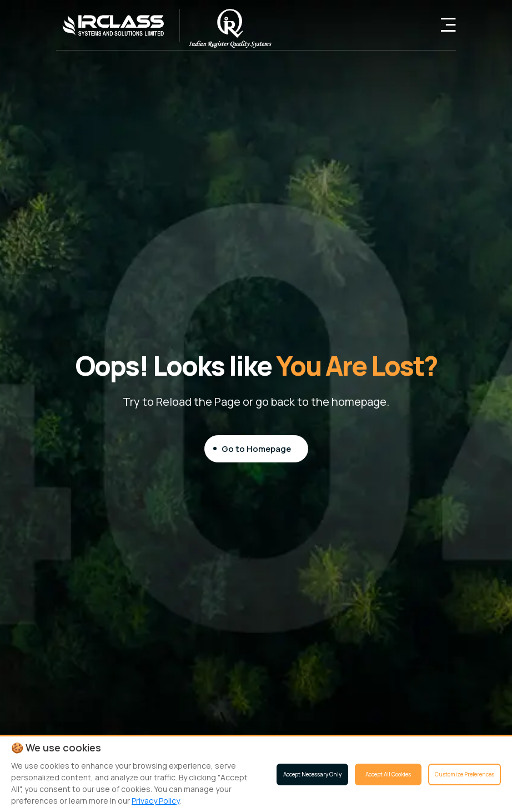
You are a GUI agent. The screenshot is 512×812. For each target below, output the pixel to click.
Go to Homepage (256, 448)
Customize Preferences (465, 774)
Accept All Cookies (388, 774)
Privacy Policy (155, 801)
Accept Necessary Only (312, 774)
